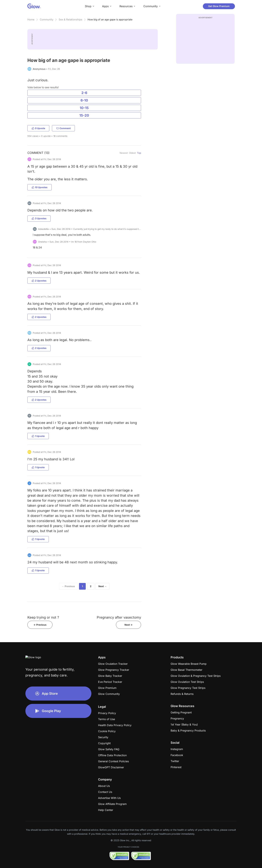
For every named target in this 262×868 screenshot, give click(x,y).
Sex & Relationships (70, 19)
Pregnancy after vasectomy (119, 617)
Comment (63, 128)
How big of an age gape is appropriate (110, 19)
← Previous (68, 586)
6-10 (84, 100)
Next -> (128, 625)
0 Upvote (38, 128)
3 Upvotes (39, 218)
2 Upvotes (39, 281)
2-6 (84, 93)
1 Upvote (38, 436)
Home (31, 19)
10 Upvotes (40, 187)
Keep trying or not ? (43, 617)
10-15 (84, 108)
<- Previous (40, 625)
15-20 (84, 115)
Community (47, 19)
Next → (103, 586)
